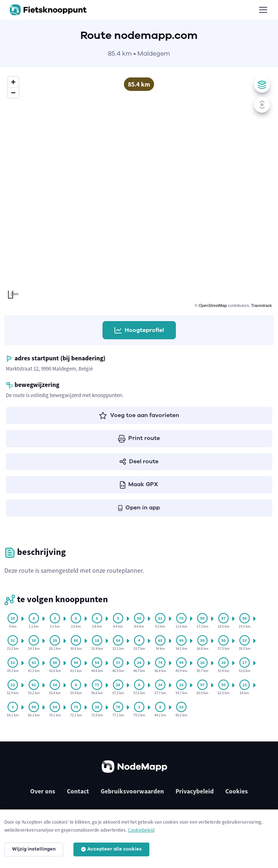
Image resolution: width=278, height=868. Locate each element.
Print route (139, 438)
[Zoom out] (13, 93)
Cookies (237, 791)
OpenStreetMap (213, 305)
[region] (139, 191)
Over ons (43, 791)
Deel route (139, 461)
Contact (78, 791)
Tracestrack (261, 305)
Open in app (139, 508)
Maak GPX (139, 484)
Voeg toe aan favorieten (139, 415)
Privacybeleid (195, 791)
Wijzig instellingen (34, 849)
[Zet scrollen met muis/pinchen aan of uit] (262, 105)
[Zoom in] (13, 82)
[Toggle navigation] (263, 10)
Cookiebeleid (141, 830)
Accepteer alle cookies (111, 849)
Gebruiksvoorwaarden (132, 791)
